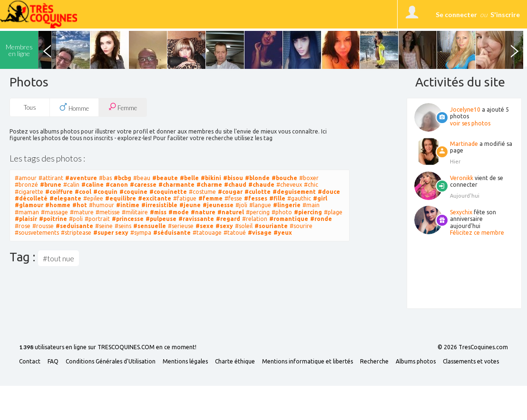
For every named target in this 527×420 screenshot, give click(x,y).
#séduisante (172, 233)
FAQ (53, 362)
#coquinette (168, 192)
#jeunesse (218, 205)
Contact (30, 362)
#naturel (231, 212)
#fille (277, 198)
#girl (320, 198)
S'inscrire (505, 14)
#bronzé (26, 185)
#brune (51, 185)
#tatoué (235, 233)
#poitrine (53, 219)
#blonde (257, 178)
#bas (105, 178)
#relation (255, 219)
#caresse (143, 185)
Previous (47, 50)
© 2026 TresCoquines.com (473, 347)
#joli (241, 205)
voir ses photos (470, 123)
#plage (333, 212)
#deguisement (294, 192)
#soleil (244, 226)
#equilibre (121, 198)
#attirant (51, 178)
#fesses (256, 198)
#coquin (105, 192)
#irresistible (159, 205)
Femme (123, 107)
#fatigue (185, 198)
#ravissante (196, 219)
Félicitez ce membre (477, 233)
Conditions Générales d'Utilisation (111, 362)
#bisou (233, 178)
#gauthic (299, 198)
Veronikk (462, 178)
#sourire (301, 226)
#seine (104, 226)
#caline (93, 185)
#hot (80, 205)
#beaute (165, 178)
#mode (179, 212)
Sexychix (461, 212)
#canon (117, 185)
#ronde (321, 219)
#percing (258, 212)
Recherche (374, 362)
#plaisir (26, 219)
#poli (76, 219)
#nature (203, 212)
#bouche (284, 178)
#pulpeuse (161, 219)
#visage (260, 233)
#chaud (235, 185)
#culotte (258, 192)
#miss (158, 212)
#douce (329, 192)
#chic (311, 185)
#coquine (133, 192)
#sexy (224, 226)
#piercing (308, 212)
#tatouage (207, 233)
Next (514, 50)
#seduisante (74, 226)
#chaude (261, 185)
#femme (210, 198)
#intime (128, 205)
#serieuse (181, 226)
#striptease (76, 233)
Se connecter (456, 14)
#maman (27, 212)
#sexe (205, 226)
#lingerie (287, 205)
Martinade (464, 144)
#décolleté (31, 198)
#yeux (283, 233)
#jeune (190, 205)
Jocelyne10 (465, 110)
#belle (189, 178)
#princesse (128, 219)
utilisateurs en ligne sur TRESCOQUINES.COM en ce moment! (108, 348)
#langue (260, 205)
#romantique (289, 219)
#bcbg (122, 178)
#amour (26, 178)
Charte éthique (235, 362)
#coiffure (59, 192)
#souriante (271, 226)
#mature (82, 212)
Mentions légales (185, 362)
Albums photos (416, 362)
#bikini (211, 178)
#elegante (65, 198)
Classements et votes (471, 362)
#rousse (43, 226)
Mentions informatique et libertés (307, 362)
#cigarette (29, 192)
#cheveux (289, 185)
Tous (30, 107)
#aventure (81, 178)
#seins (123, 226)
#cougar (230, 192)
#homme (58, 205)
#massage (54, 212)
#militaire (135, 212)
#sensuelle (150, 226)
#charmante (176, 185)
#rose (23, 226)
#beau (142, 178)
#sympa (141, 233)
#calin (71, 185)
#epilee (93, 198)
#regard (228, 219)
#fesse (233, 198)
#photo (282, 212)
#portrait (97, 219)
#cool (83, 192)
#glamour (29, 205)
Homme (74, 107)
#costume (202, 192)
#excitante (155, 198)
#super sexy (111, 233)
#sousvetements (37, 233)
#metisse (108, 212)
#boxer (309, 178)
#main (311, 205)
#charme (209, 185)
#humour (102, 205)
